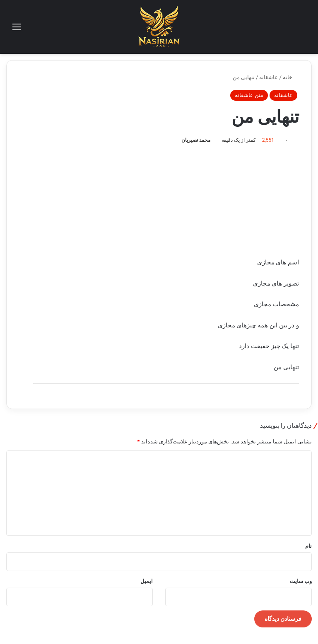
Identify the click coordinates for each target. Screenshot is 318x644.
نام (308, 546)
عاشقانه (269, 77)
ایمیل (147, 581)
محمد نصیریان (196, 140)
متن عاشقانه (249, 95)
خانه (291, 77)
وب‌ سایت (301, 581)
